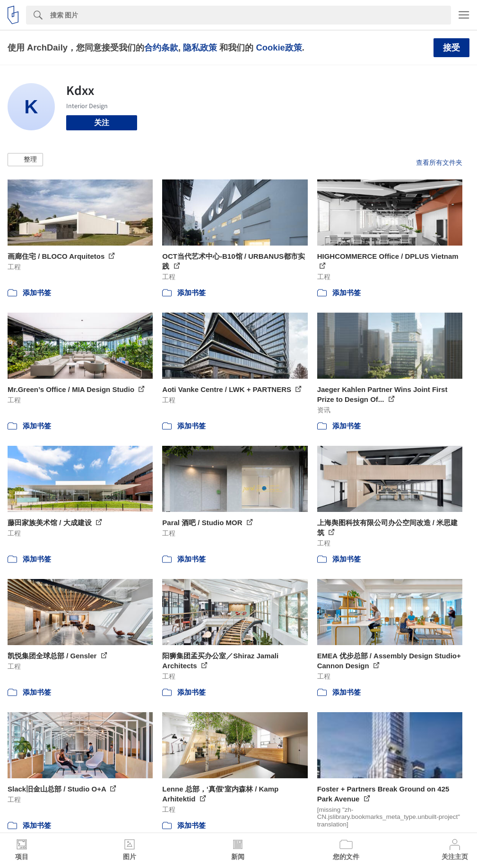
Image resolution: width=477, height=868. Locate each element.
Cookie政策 (279, 47)
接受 (451, 48)
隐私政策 (200, 47)
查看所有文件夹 (439, 162)
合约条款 (161, 47)
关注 (102, 123)
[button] (25, 160)
